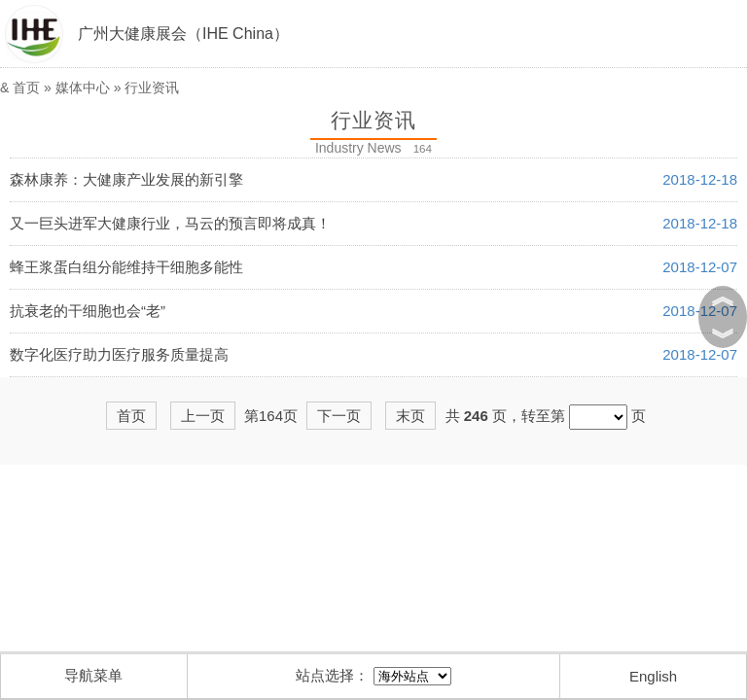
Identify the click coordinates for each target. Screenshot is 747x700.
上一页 (203, 416)
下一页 (339, 416)
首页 (26, 87)
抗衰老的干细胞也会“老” (88, 311)
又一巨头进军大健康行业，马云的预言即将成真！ (170, 223)
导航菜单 (93, 675)
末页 (410, 416)
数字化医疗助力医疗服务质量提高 (119, 354)
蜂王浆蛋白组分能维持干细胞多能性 (126, 267)
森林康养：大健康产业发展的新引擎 (126, 179)
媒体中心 (83, 87)
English (653, 676)
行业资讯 (152, 87)
